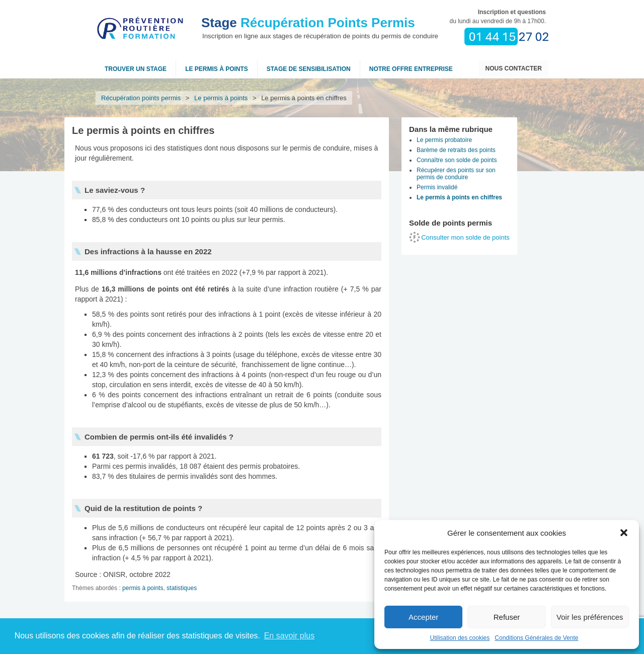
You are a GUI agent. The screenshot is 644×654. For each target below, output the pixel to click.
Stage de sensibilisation (309, 69)
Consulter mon (465, 237)
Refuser (507, 617)
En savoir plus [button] (290, 636)
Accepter (423, 617)
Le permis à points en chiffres (459, 197)
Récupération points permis (141, 98)
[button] (624, 533)
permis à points (143, 588)
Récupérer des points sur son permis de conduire (456, 174)
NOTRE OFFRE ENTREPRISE (411, 69)
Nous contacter (514, 68)
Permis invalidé (437, 187)
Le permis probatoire (444, 140)
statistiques (182, 588)
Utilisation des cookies (460, 638)
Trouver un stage (136, 69)
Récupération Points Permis (308, 23)
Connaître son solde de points (457, 160)
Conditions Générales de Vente (536, 638)
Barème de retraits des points (456, 150)
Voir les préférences (590, 617)
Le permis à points (217, 69)
